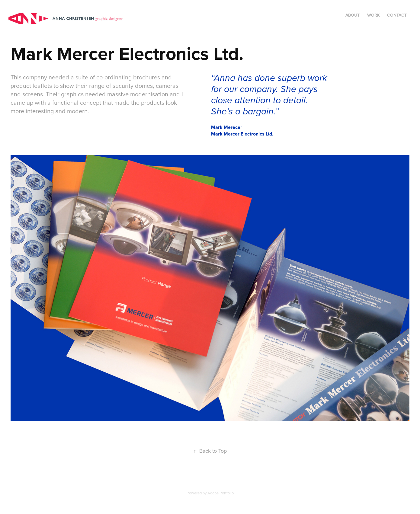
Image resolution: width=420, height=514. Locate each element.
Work (374, 15)
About (353, 15)
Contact (397, 15)
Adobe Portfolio (221, 493)
